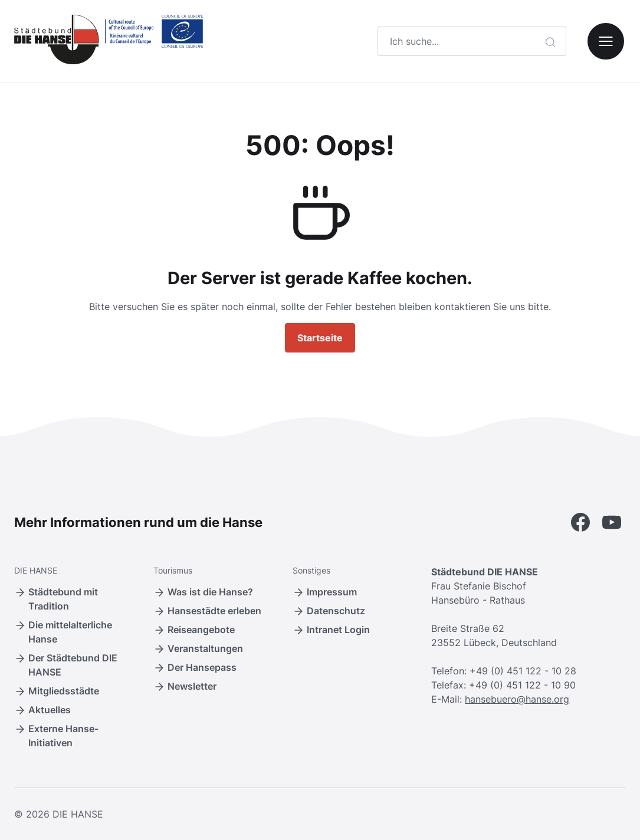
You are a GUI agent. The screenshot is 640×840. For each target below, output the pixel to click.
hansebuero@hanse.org (517, 699)
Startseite (320, 338)
